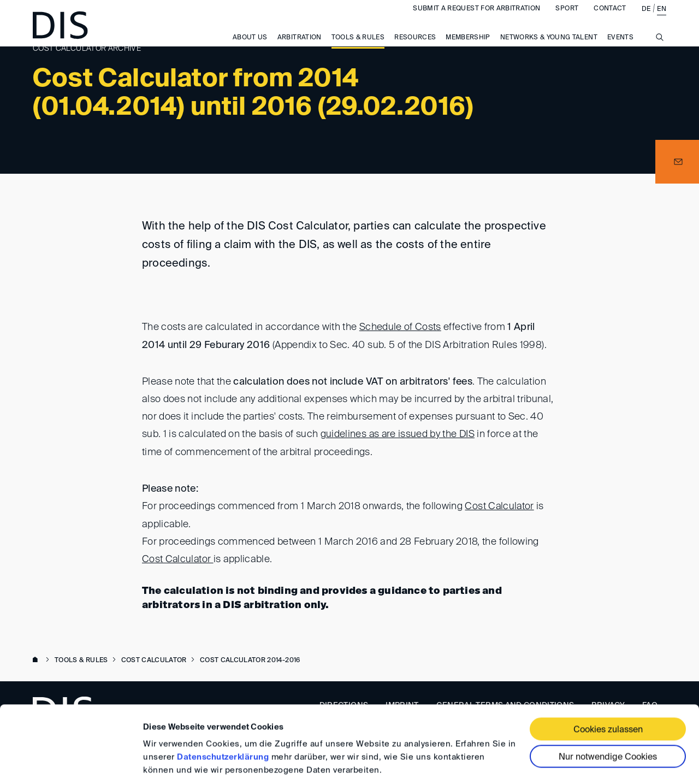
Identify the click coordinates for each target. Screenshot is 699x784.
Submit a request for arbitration (476, 20)
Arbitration (300, 49)
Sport (567, 20)
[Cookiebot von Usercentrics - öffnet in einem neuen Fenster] (71, 763)
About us (250, 49)
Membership (468, 49)
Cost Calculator (500, 505)
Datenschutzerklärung (223, 719)
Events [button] (620, 49)
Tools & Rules (358, 49)
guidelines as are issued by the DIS (398, 434)
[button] (677, 162)
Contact (610, 20)
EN (662, 20)
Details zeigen (171, 762)
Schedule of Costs (400, 327)
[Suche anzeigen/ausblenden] (660, 54)
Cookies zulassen (608, 692)
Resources (415, 49)
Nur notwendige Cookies (608, 720)
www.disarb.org (37, 658)
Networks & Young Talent (549, 49)
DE (646, 20)
